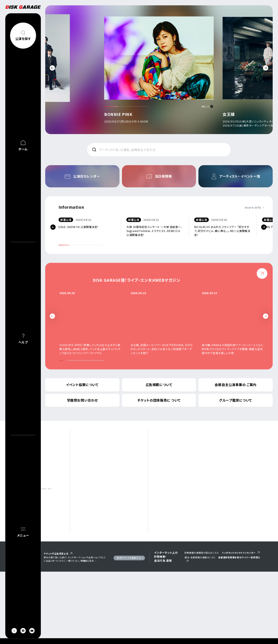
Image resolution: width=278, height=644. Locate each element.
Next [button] (266, 68)
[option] (159, 71)
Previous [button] (52, 68)
